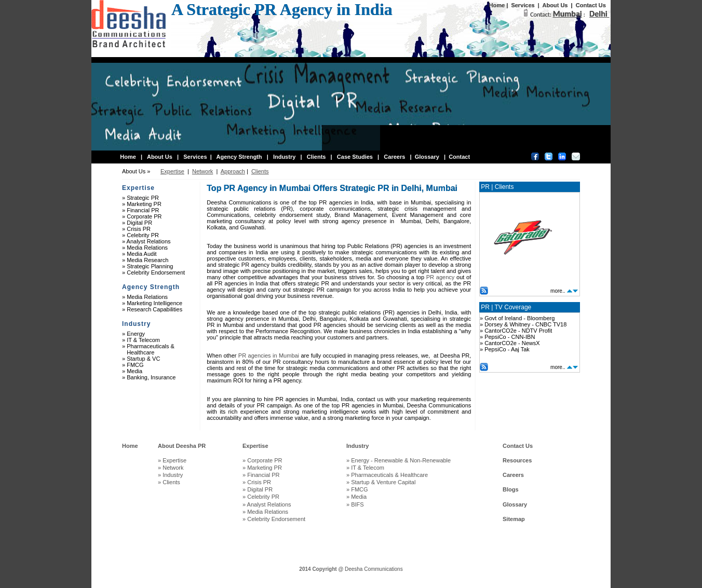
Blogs (511, 489)
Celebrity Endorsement (156, 272)
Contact (459, 157)
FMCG (135, 365)
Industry (284, 157)
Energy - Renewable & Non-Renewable (402, 460)
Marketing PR (144, 204)
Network (203, 171)
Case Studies (355, 157)
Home (497, 5)
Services (523, 5)
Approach (233, 171)
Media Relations (147, 248)
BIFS (357, 504)
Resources (517, 460)
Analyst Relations (149, 241)
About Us (555, 5)
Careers (394, 157)
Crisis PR (139, 229)
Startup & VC (143, 359)
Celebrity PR (143, 235)
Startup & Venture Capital (383, 482)
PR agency (441, 277)
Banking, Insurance (151, 377)
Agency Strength (239, 157)
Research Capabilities (154, 309)
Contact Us (591, 5)
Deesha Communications (374, 569)
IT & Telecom (143, 340)
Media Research (147, 260)
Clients (316, 157)
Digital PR (139, 223)
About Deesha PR (182, 446)
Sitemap (514, 519)
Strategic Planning (150, 266)
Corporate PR (144, 216)
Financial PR (143, 210)
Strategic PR (143, 198)
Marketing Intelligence (154, 303)
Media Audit (141, 254)
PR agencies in (268, 355)
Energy (136, 334)
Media (134, 371)
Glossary (427, 157)
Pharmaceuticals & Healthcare (148, 349)
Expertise (172, 171)
